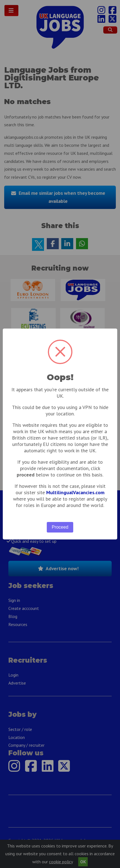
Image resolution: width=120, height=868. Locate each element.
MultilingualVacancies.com (75, 492)
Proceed (60, 527)
